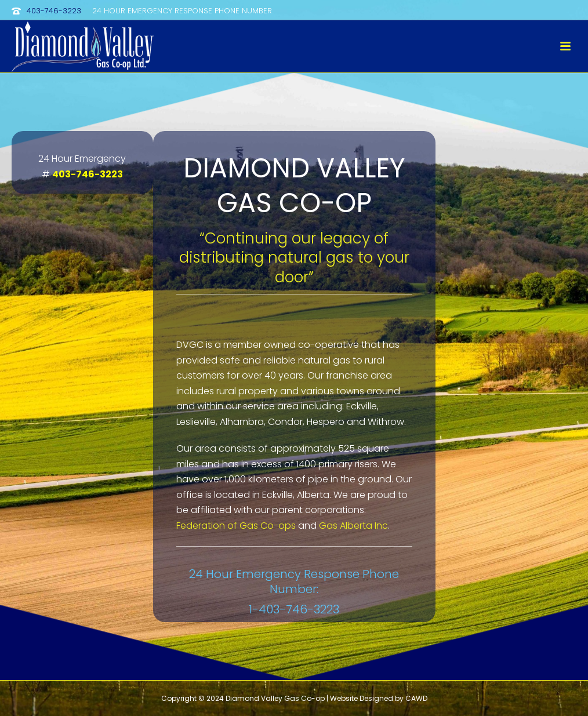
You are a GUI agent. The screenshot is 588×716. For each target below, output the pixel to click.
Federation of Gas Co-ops (236, 526)
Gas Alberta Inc (353, 526)
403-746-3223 (54, 11)
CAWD (416, 698)
